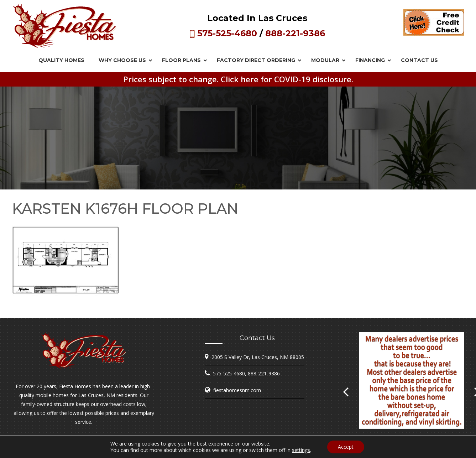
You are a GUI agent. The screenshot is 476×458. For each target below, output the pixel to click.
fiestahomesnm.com (237, 390)
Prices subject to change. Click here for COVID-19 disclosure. (238, 79)
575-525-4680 (227, 33)
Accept (346, 447)
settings (301, 450)
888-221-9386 (295, 33)
